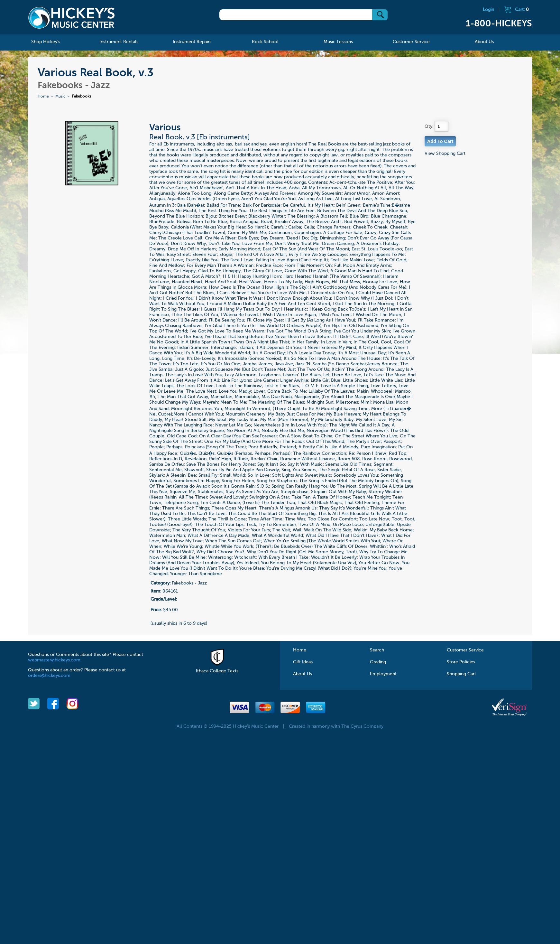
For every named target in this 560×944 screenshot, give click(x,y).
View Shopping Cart (445, 154)
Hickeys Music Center (71, 18)
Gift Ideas (303, 662)
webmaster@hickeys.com (54, 660)
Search (377, 650)
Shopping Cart (461, 674)
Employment (383, 674)
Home (43, 97)
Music (60, 97)
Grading (378, 662)
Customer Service (465, 650)
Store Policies (461, 662)
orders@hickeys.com (49, 676)
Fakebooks (82, 97)
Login (488, 10)
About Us (303, 674)
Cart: (522, 10)
